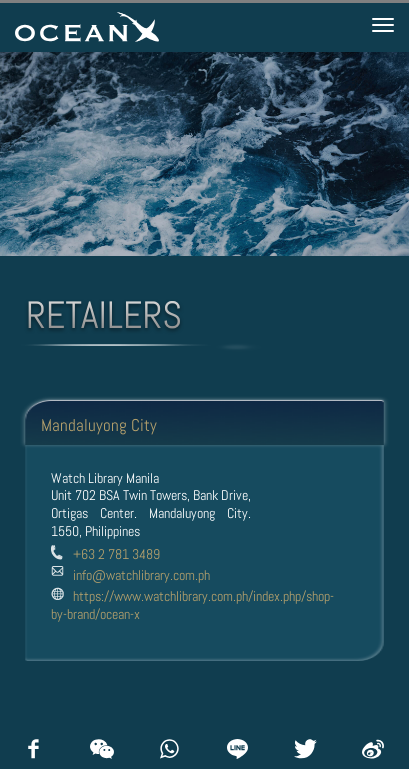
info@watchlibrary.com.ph (141, 575)
